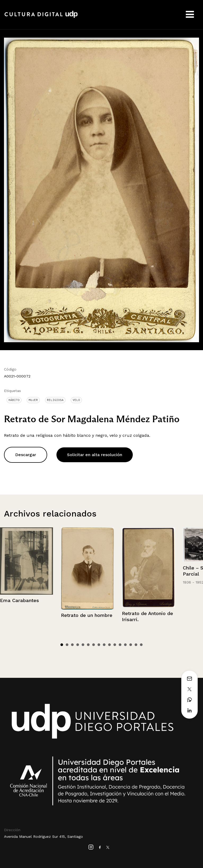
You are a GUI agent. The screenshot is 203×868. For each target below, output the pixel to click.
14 (131, 645)
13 (125, 645)
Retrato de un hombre (87, 615)
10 (109, 645)
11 (115, 645)
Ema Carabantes (19, 600)
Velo (76, 400)
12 (120, 645)
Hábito (14, 400)
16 (141, 645)
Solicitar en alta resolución (95, 455)
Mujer (33, 400)
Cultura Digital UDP (41, 17)
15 (136, 645)
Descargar (26, 455)
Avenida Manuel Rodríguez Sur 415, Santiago (43, 836)
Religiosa (55, 400)
